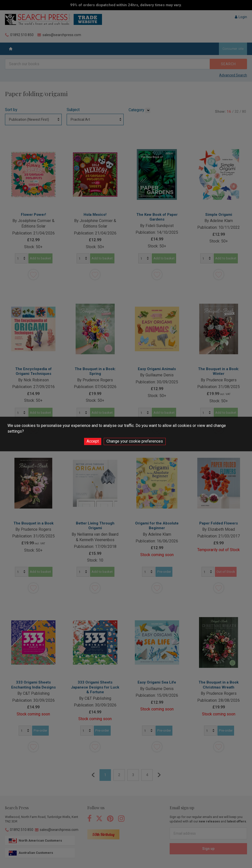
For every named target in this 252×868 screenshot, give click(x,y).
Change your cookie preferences (135, 441)
